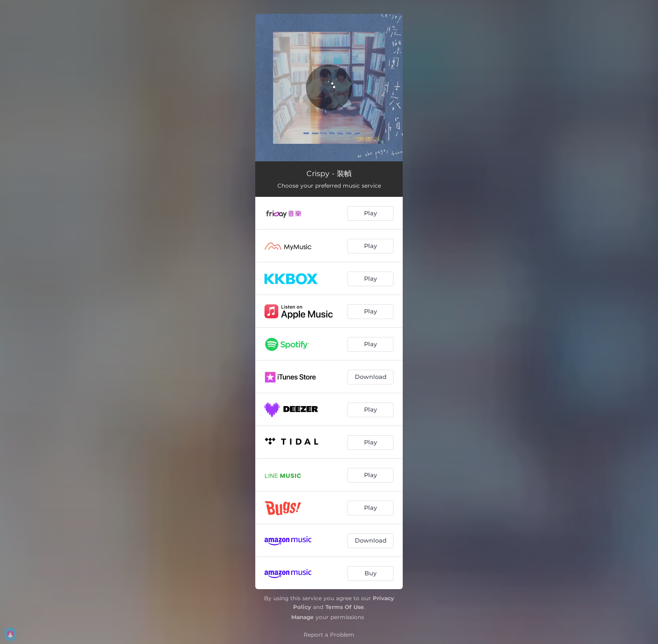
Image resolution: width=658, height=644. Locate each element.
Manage (303, 617)
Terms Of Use (345, 607)
